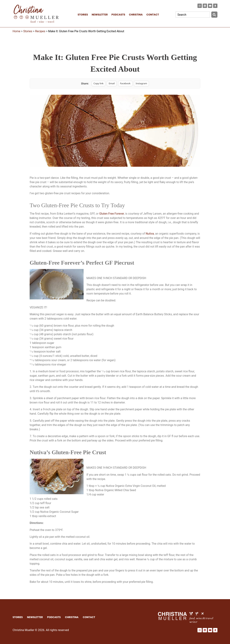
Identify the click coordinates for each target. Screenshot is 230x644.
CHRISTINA (136, 15)
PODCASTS (118, 15)
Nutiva (150, 234)
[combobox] (193, 15)
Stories (28, 31)
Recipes (40, 31)
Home (16, 31)
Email (112, 83)
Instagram (141, 83)
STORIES (83, 15)
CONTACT (153, 15)
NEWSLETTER (100, 15)
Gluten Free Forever (111, 214)
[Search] (214, 15)
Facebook (125, 83)
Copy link (98, 83)
